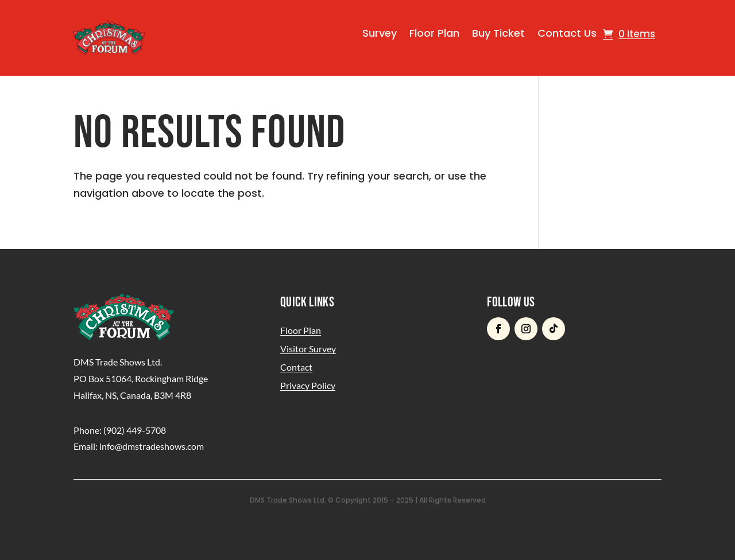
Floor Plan (434, 33)
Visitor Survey (308, 349)
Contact (296, 367)
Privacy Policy (308, 385)
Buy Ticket (498, 33)
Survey (380, 33)
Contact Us (567, 33)
